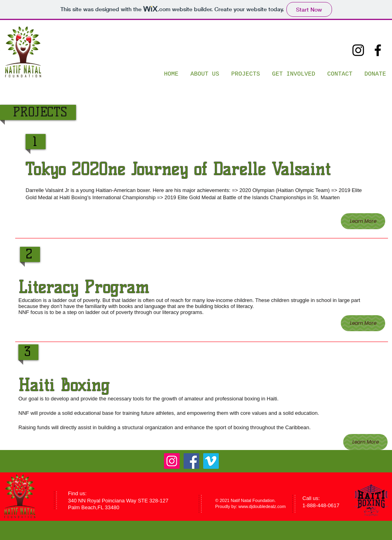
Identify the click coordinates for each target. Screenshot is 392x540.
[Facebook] (378, 50)
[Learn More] (363, 221)
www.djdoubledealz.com (262, 506)
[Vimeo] (211, 461)
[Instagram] (358, 50)
